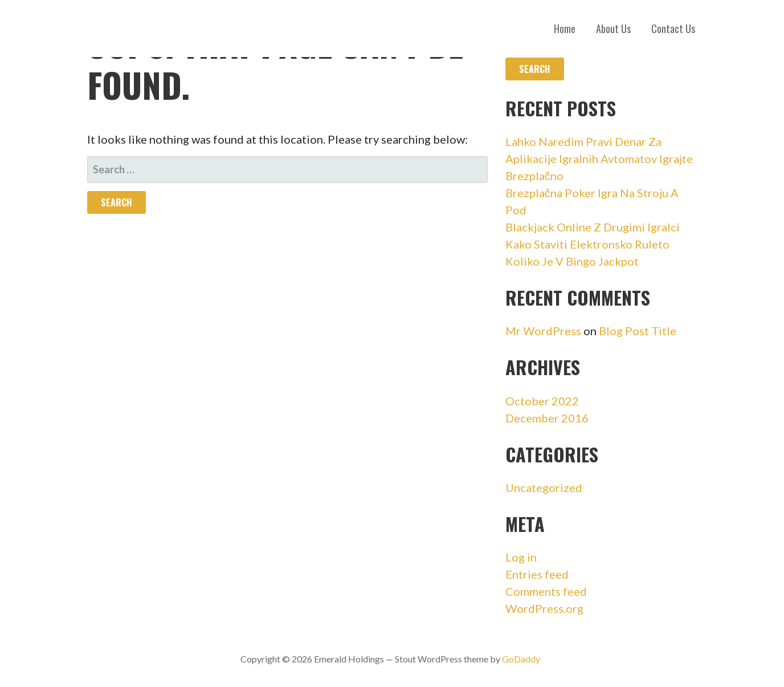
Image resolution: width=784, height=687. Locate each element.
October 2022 (542, 401)
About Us (613, 29)
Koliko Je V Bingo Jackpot (572, 261)
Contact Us (673, 29)
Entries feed (537, 574)
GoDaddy (521, 659)
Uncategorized (544, 487)
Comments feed (546, 591)
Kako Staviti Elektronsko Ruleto (587, 244)
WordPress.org (544, 608)
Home (565, 29)
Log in (521, 557)
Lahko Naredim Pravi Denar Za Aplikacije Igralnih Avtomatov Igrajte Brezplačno (599, 158)
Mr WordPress (543, 331)
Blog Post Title (638, 331)
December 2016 (547, 418)
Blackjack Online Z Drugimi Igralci (593, 227)
